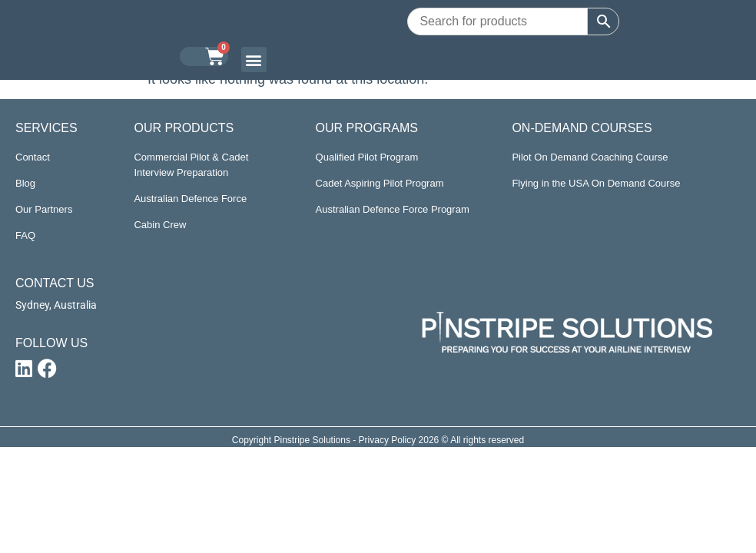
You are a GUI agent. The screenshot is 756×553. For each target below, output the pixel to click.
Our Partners (44, 209)
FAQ (25, 235)
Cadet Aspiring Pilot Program (380, 183)
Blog (25, 183)
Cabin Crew (160, 225)
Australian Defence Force (190, 199)
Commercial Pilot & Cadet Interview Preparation (191, 165)
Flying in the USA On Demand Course (596, 183)
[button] (254, 60)
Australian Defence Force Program (393, 209)
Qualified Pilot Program (367, 157)
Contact (33, 157)
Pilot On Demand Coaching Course (590, 157)
